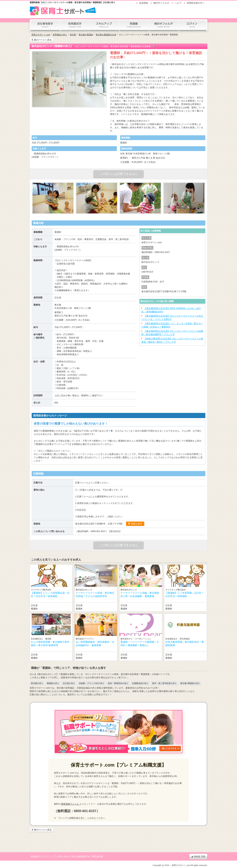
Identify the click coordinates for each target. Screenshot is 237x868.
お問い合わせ (64, 857)
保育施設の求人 (60, 35)
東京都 (73, 35)
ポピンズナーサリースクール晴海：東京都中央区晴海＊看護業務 (148, 35)
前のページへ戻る (43, 40)
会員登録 (143, 3)
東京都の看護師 (86, 35)
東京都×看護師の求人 (190, 683)
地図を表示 (136, 524)
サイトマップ (48, 857)
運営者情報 (98, 857)
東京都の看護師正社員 (106, 35)
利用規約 (35, 857)
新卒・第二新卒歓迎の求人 (164, 683)
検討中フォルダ (161, 3)
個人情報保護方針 (81, 857)
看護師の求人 (53, 683)
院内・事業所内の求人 (118, 683)
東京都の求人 (37, 683)
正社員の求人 (69, 683)
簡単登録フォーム (70, 804)
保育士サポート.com (41, 35)
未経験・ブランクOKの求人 (92, 683)
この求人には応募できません (118, 174)
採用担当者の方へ (196, 3)
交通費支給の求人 (140, 683)
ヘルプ (178, 3)
